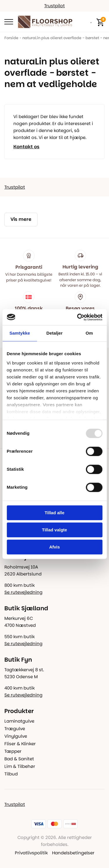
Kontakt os (26, 147)
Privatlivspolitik (31, 853)
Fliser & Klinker (20, 744)
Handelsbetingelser (73, 853)
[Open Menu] (9, 22)
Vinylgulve (16, 736)
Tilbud (11, 774)
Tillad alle (54, 513)
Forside (11, 38)
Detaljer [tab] (55, 333)
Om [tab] (89, 333)
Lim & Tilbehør (20, 766)
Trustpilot (54, 6)
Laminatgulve (19, 721)
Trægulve (15, 729)
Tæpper (13, 751)
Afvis (54, 547)
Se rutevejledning (23, 592)
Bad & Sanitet (19, 759)
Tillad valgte (54, 530)
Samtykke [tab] (20, 333)
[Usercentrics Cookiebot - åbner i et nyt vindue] (78, 317)
